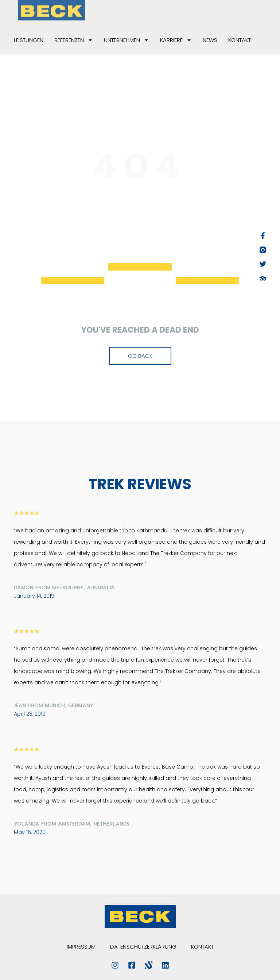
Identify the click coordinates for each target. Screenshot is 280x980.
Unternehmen (127, 40)
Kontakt (240, 40)
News (210, 40)
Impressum (81, 947)
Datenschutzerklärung (143, 947)
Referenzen (74, 40)
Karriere (176, 40)
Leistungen (29, 40)
